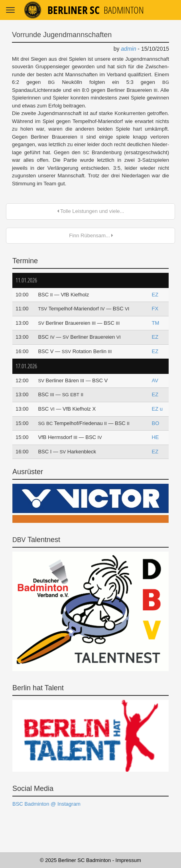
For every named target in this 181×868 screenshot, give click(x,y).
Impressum (128, 860)
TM (155, 323)
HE (155, 437)
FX (155, 309)
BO (155, 423)
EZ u (157, 409)
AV (155, 380)
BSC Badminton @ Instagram (46, 804)
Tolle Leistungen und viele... (91, 211)
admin (128, 49)
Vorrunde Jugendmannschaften (62, 35)
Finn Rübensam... (91, 235)
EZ (155, 295)
